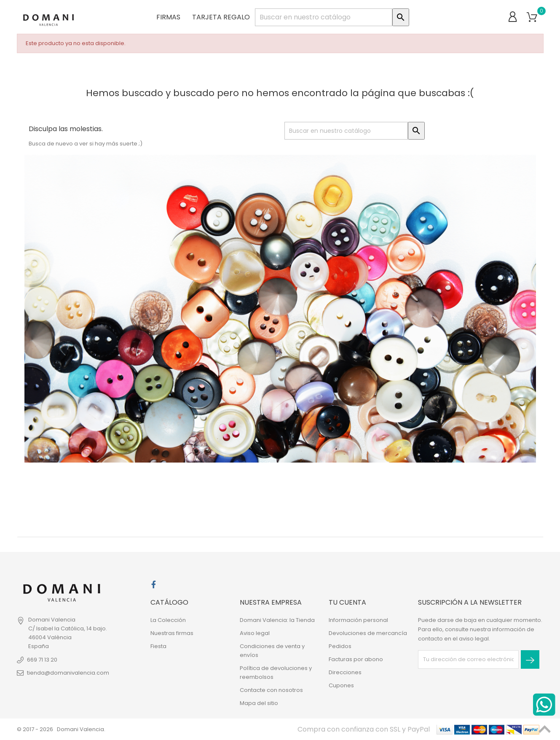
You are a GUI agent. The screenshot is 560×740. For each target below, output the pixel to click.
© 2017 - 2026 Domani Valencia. (61, 729)
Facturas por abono (356, 659)
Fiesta (158, 646)
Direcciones (345, 672)
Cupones (341, 685)
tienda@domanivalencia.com (68, 673)
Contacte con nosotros (271, 690)
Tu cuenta (347, 602)
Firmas (166, 17)
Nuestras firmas (172, 633)
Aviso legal (255, 633)
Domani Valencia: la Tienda (277, 620)
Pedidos (340, 646)
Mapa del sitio (259, 703)
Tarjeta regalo (218, 17)
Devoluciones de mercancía (368, 633)
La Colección (168, 620)
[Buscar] (324, 17)
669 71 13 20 (42, 660)
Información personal (358, 620)
